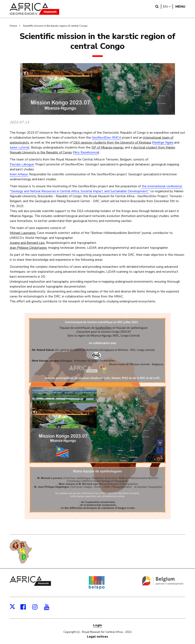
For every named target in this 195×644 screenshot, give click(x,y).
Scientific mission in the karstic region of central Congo (55, 26)
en (168, 6)
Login (97, 625)
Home (13, 26)
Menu (180, 6)
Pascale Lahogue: (22, 164)
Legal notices (97, 637)
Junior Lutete (19, 147)
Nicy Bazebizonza (86, 152)
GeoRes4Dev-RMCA (106, 138)
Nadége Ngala (163, 143)
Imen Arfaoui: (19, 174)
